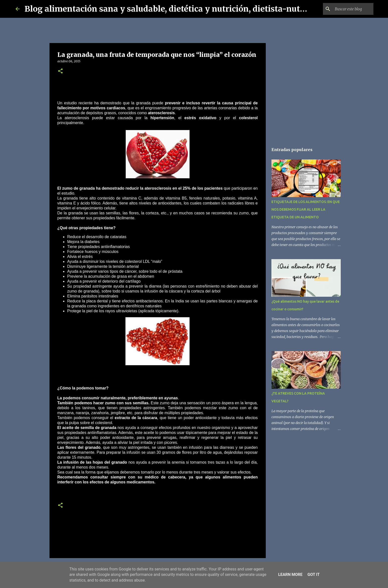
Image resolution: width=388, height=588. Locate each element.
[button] (60, 71)
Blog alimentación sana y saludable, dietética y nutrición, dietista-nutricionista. (182, 9)
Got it (313, 575)
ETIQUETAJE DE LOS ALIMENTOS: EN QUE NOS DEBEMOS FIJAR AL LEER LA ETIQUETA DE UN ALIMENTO (306, 209)
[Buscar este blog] (347, 9)
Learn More (290, 575)
